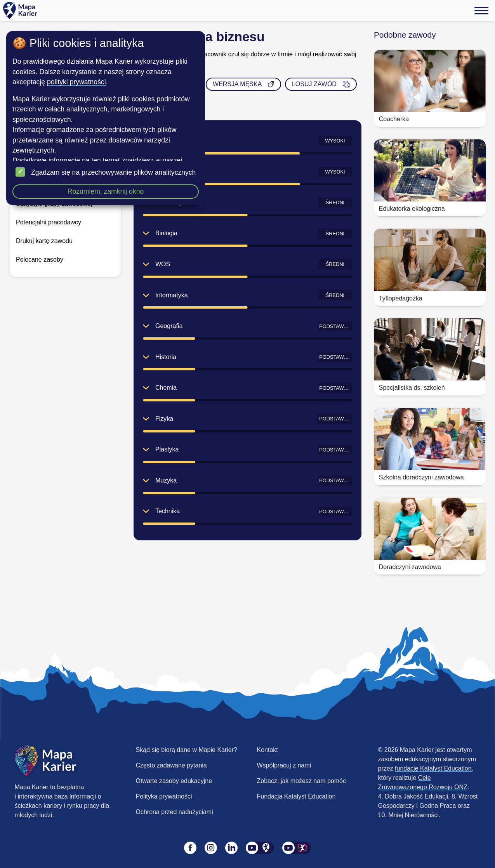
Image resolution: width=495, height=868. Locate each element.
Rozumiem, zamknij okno (106, 191)
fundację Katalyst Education (433, 768)
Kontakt (267, 750)
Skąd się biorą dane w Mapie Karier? (187, 750)
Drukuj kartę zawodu (44, 241)
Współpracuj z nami (284, 765)
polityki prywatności (76, 82)
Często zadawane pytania (171, 765)
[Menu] (481, 10)
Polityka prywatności (164, 796)
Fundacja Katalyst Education (296, 796)
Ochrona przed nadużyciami (175, 812)
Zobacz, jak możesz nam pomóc (301, 781)
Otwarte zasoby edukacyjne (174, 781)
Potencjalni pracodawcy (49, 222)
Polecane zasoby (40, 260)
